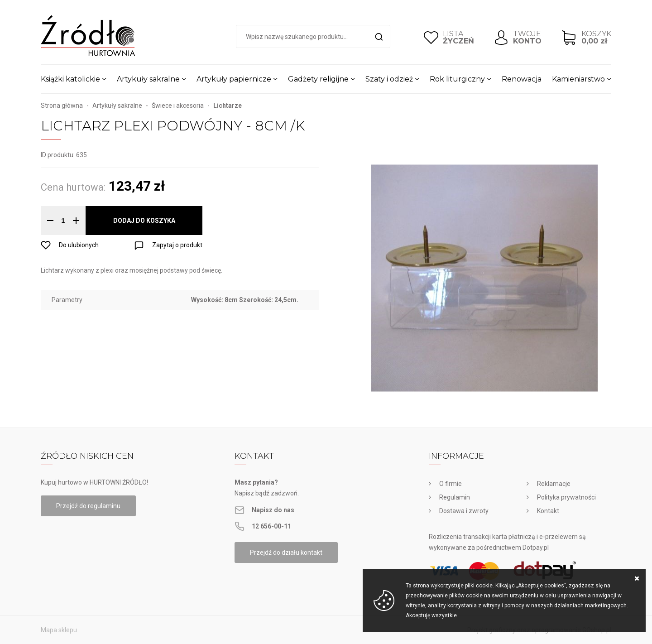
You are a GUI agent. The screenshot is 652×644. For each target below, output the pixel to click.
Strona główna (62, 106)
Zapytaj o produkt (177, 245)
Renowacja (522, 79)
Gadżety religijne (318, 79)
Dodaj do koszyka (144, 221)
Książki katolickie (70, 79)
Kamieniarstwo (578, 79)
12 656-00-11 (271, 526)
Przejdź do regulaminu (88, 506)
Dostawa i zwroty (464, 511)
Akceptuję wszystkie (431, 615)
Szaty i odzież (389, 79)
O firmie (451, 484)
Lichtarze (228, 106)
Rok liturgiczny (457, 79)
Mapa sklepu (59, 630)
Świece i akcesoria (178, 106)
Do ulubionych (79, 245)
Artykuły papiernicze (234, 79)
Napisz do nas (273, 510)
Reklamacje (554, 484)
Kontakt (548, 511)
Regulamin (455, 497)
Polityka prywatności (566, 497)
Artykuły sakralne (148, 79)
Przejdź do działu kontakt (286, 553)
